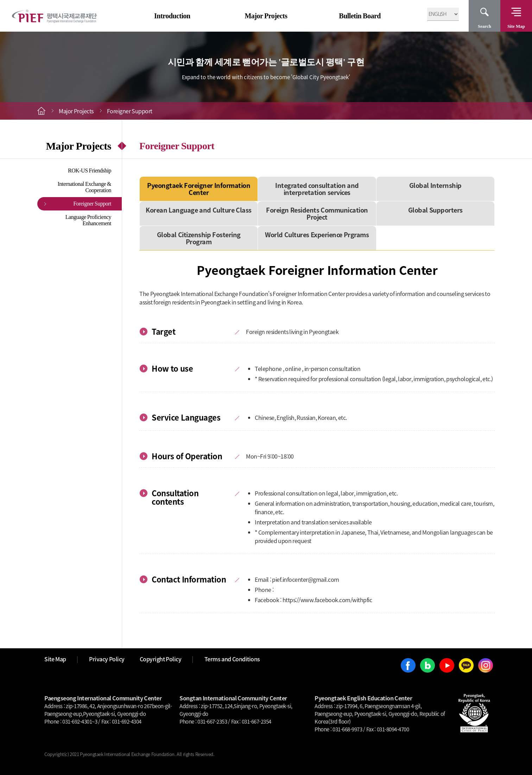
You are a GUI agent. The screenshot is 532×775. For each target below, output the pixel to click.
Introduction (172, 16)
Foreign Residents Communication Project (317, 213)
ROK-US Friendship (90, 171)
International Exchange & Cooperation (84, 187)
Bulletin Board (360, 16)
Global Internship (435, 185)
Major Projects (266, 16)
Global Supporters (435, 210)
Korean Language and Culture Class (199, 210)
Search (484, 26)
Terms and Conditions (232, 659)
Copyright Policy (161, 659)
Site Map (516, 26)
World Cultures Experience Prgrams (317, 235)
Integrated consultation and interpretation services (317, 189)
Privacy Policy (107, 659)
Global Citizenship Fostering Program (199, 238)
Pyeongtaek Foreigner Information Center (199, 189)
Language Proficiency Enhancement (88, 220)
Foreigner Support (92, 204)
